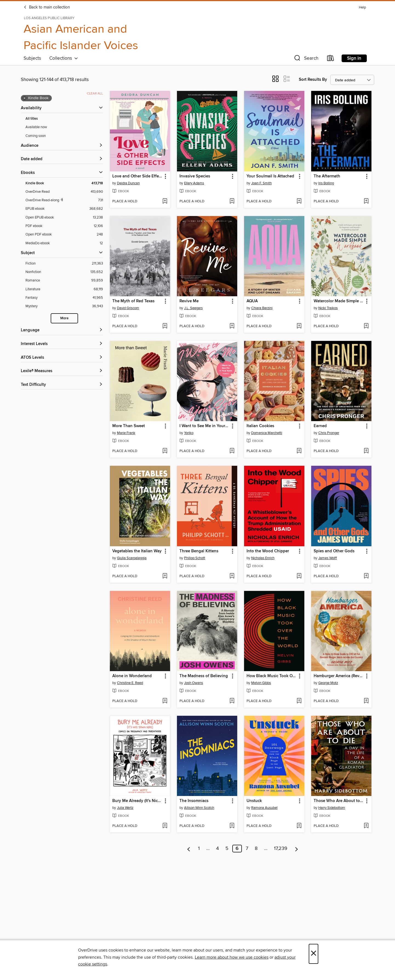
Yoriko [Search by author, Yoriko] (189, 433)
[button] (306, 59)
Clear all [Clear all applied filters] (95, 94)
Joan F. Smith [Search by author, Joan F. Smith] (261, 183)
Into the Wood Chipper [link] (268, 551)
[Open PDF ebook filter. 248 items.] (64, 235)
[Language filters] (62, 330)
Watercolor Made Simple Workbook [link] (339, 301)
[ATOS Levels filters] (62, 358)
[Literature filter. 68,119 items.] (64, 289)
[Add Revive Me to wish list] (232, 326)
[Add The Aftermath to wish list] (366, 202)
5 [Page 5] (227, 849)
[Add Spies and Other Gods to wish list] (366, 576)
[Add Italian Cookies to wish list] (299, 451)
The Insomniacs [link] (194, 801)
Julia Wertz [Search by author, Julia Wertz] (125, 808)
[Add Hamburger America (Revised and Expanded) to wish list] (366, 701)
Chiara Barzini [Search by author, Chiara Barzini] (262, 308)
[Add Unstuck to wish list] (299, 826)
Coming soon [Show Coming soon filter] (36, 136)
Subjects (32, 58)
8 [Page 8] (256, 849)
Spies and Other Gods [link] (334, 551)
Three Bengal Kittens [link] (199, 551)
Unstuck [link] (254, 801)
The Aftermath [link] (327, 176)
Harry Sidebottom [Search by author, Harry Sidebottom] (332, 808)
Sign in (354, 58)
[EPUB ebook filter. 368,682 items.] (64, 209)
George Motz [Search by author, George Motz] (328, 683)
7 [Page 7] (247, 849)
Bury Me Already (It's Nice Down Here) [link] (137, 801)
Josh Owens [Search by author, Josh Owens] (194, 683)
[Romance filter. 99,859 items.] (64, 281)
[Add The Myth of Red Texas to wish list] (165, 326)
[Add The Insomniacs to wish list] (232, 826)
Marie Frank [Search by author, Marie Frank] (126, 433)
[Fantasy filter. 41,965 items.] (64, 298)
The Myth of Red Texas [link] (133, 301)
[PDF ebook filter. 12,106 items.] (64, 226)
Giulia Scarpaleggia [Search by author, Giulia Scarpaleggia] (132, 558)
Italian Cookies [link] (260, 426)
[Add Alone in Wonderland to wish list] (165, 701)
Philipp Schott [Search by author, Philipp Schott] (195, 558)
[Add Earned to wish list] (366, 451)
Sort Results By (313, 80)
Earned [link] (320, 426)
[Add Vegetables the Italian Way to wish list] (165, 576)
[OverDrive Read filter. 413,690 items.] (64, 192)
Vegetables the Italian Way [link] (137, 551)
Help (362, 8)
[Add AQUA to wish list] (299, 326)
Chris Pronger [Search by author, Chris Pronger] (329, 433)
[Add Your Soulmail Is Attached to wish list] (299, 202)
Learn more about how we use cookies (232, 957)
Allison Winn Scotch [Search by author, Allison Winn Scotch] (199, 808)
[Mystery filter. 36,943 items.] (64, 306)
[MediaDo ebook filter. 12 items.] (64, 243)
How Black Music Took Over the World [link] (272, 676)
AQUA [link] (252, 301)
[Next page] (297, 849)
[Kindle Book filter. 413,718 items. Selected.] (64, 183)
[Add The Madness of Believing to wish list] (232, 701)
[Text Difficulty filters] (62, 385)
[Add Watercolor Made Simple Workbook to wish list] (366, 326)
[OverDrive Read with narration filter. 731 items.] (64, 200)
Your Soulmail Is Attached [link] (270, 176)
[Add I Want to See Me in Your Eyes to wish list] (232, 451)
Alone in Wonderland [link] (132, 676)
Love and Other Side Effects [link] (137, 176)
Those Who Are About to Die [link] (339, 801)
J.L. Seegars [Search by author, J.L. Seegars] (193, 308)
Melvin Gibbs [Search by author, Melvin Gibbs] (261, 683)
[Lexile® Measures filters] (62, 371)
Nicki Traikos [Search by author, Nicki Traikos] (328, 308)
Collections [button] (64, 58)
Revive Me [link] (189, 301)
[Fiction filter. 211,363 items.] (64, 264)
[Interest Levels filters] (62, 344)
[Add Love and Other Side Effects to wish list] (165, 202)
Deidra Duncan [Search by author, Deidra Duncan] (128, 183)
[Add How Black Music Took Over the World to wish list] (299, 701)
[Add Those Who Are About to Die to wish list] (366, 826)
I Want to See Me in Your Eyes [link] (204, 426)
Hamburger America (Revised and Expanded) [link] (339, 676)
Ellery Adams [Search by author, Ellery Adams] (194, 183)
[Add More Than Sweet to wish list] (165, 451)
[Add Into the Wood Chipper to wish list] (299, 576)
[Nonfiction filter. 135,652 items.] (64, 272)
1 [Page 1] (199, 849)
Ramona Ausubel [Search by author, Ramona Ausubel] (264, 808)
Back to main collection (47, 7)
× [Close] (314, 954)
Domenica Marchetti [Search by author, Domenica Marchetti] (267, 433)
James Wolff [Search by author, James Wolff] (328, 558)
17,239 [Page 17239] (281, 849)
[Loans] (331, 59)
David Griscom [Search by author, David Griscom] (128, 308)
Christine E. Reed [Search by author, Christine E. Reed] (130, 683)
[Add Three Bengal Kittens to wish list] (232, 576)
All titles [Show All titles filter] (32, 119)
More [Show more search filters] (64, 318)
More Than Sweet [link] (129, 426)
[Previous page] (189, 849)
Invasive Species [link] (195, 176)
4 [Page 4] (217, 849)
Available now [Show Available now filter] (36, 127)
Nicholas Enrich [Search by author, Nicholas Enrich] (263, 558)
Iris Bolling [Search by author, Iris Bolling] (326, 183)
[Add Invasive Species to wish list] (232, 202)
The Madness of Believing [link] (204, 676)
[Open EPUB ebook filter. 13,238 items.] (64, 218)
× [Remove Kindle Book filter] (25, 98)
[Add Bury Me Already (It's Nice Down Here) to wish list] (165, 826)
